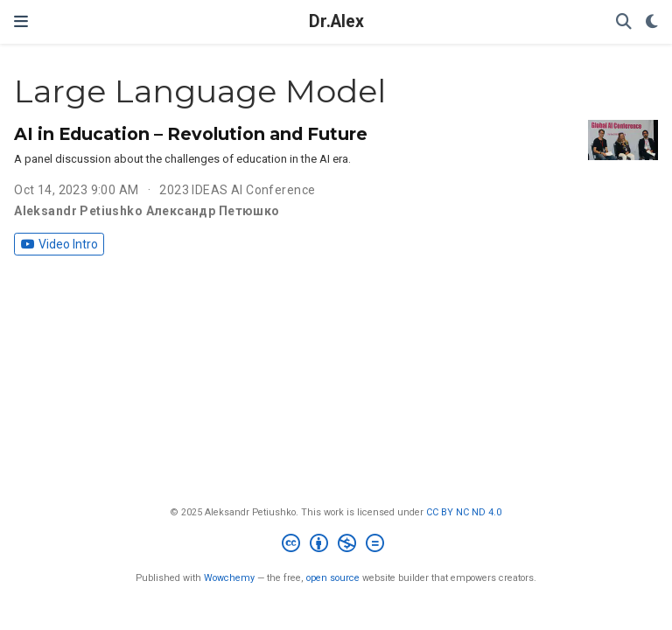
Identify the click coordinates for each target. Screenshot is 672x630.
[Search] (624, 22)
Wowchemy (229, 578)
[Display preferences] (652, 22)
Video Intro (59, 244)
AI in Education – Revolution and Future (191, 134)
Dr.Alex (336, 21)
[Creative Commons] (336, 546)
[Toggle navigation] (21, 21)
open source (333, 578)
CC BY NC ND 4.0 (464, 512)
